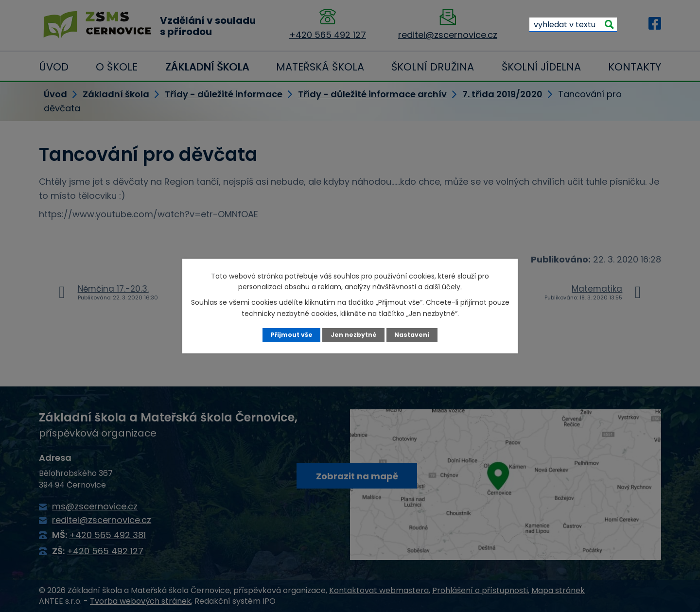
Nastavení (412, 335)
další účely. (443, 287)
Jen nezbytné (354, 335)
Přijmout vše (291, 335)
